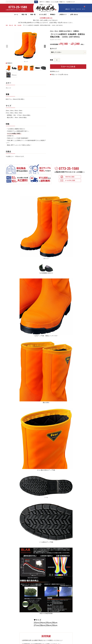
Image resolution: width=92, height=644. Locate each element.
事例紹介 (53, 15)
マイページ (79, 9)
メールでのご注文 (70, 181)
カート (84, 9)
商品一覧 (24, 15)
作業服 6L (48, 2)
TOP (7, 25)
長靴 (16, 25)
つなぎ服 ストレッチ (70, 2)
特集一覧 (33, 15)
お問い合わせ (74, 15)
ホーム (16, 15)
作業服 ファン (62, 2)
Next (45, 46)
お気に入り (68, 9)
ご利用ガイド (63, 15)
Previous (7, 46)
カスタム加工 (43, 15)
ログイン (73, 9)
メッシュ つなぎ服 (55, 2)
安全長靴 (21, 25)
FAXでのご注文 (70, 177)
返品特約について (55, 71)
